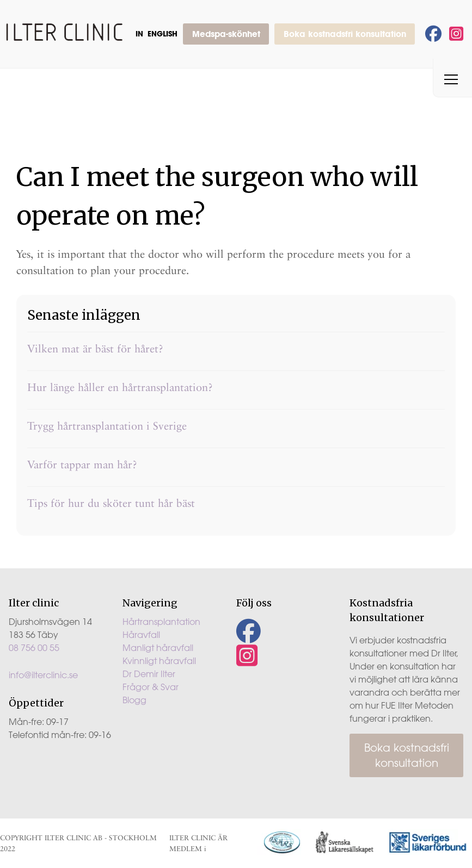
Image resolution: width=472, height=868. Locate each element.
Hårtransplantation (161, 622)
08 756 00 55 (34, 648)
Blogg (134, 700)
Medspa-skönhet (226, 34)
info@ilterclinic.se (43, 675)
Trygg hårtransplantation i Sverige (107, 426)
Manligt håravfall (158, 648)
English (163, 34)
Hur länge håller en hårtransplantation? (120, 387)
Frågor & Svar (151, 687)
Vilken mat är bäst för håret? (95, 349)
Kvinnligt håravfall (159, 661)
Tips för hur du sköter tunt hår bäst (111, 503)
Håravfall (141, 635)
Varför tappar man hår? (82, 464)
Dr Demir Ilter (149, 674)
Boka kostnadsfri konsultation (345, 34)
